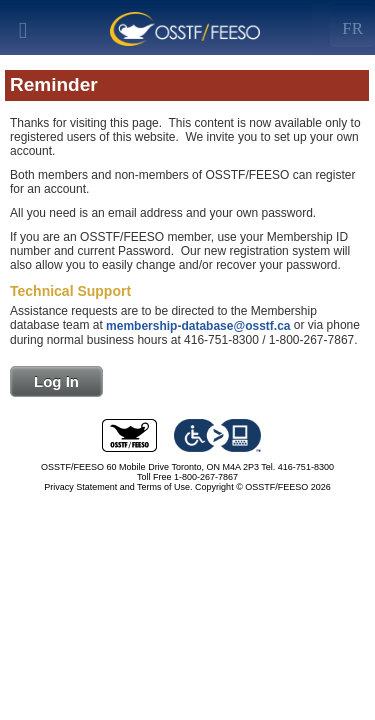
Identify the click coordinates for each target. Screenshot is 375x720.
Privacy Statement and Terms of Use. (118, 487)
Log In (56, 381)
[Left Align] (352, 25)
